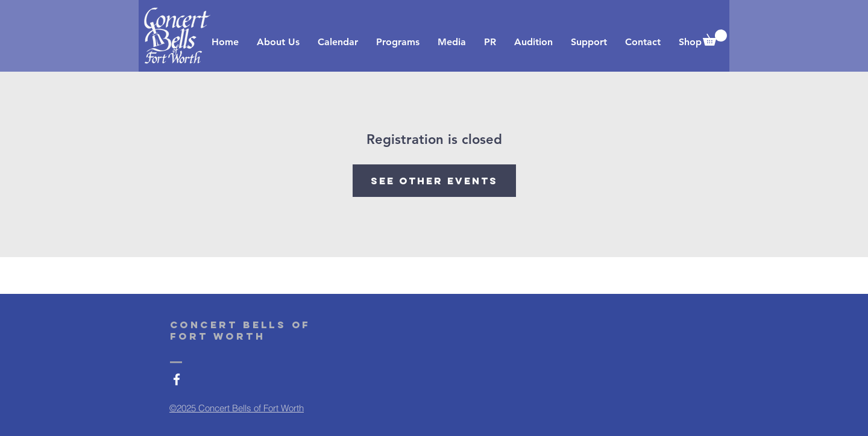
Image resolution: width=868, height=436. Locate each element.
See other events (434, 181)
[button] (715, 38)
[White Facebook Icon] (177, 379)
